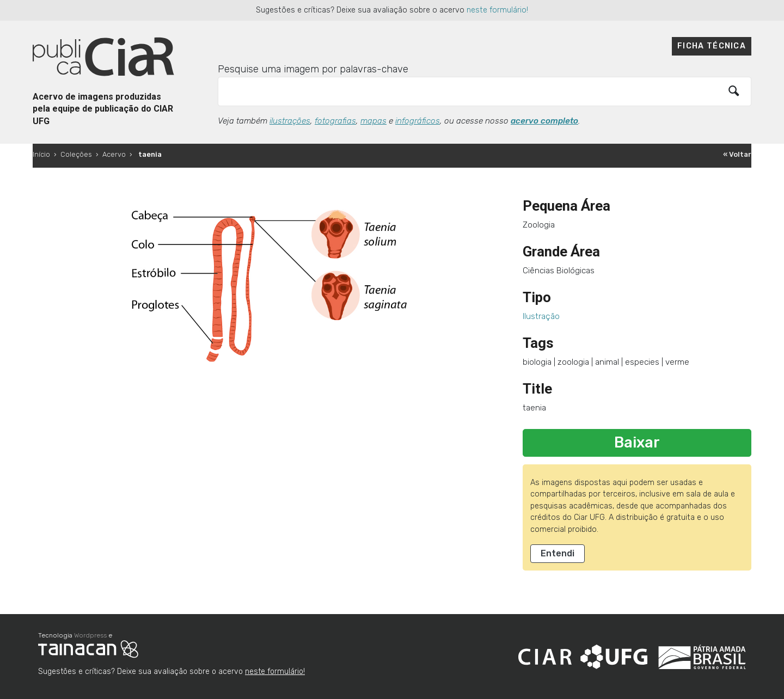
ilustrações (290, 121)
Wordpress (90, 635)
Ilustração (541, 316)
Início (41, 154)
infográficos (418, 121)
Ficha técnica (712, 46)
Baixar (637, 443)
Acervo (114, 154)
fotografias (335, 121)
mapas (373, 121)
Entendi (558, 553)
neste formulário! (497, 10)
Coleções (76, 154)
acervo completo (544, 121)
